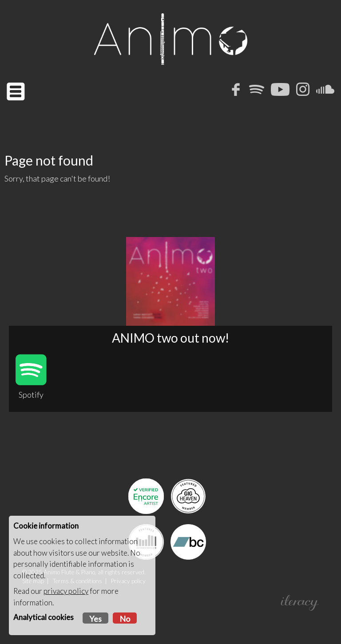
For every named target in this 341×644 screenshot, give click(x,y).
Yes (95, 619)
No (125, 619)
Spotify (31, 377)
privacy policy (66, 591)
